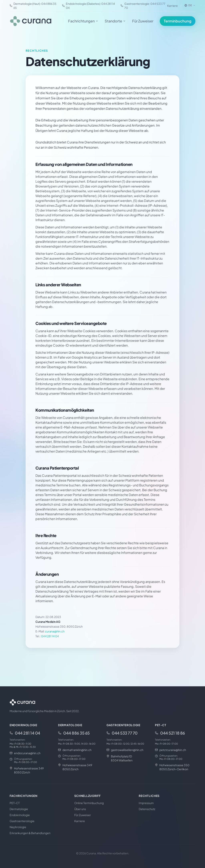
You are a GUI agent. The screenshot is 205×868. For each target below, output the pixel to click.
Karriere (172, 6)
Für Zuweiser (143, 21)
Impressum (146, 803)
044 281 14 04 (50, 636)
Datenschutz (147, 809)
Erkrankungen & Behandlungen (30, 833)
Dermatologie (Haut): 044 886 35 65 (33, 6)
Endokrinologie (20, 815)
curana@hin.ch (55, 631)
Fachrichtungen (83, 21)
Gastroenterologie (22, 821)
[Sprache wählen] (190, 5)
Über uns (80, 809)
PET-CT (15, 803)
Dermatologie (19, 809)
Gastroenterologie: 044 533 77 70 (143, 6)
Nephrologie (18, 827)
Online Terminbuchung (89, 803)
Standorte (115, 21)
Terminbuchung (178, 21)
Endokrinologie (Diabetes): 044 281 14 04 (88, 6)
